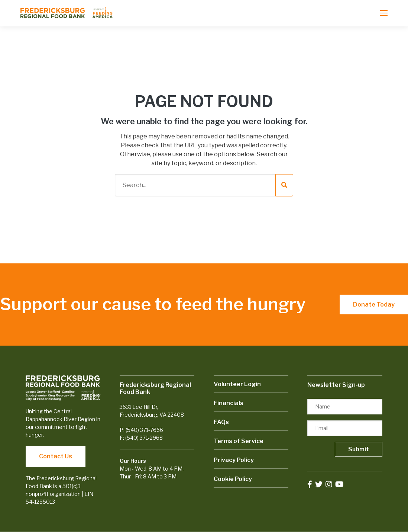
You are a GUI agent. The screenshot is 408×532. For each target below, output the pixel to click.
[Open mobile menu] (384, 13)
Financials (229, 403)
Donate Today (374, 305)
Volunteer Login (237, 384)
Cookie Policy (233, 479)
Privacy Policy (234, 460)
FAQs (221, 422)
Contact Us (56, 456)
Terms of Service (239, 441)
